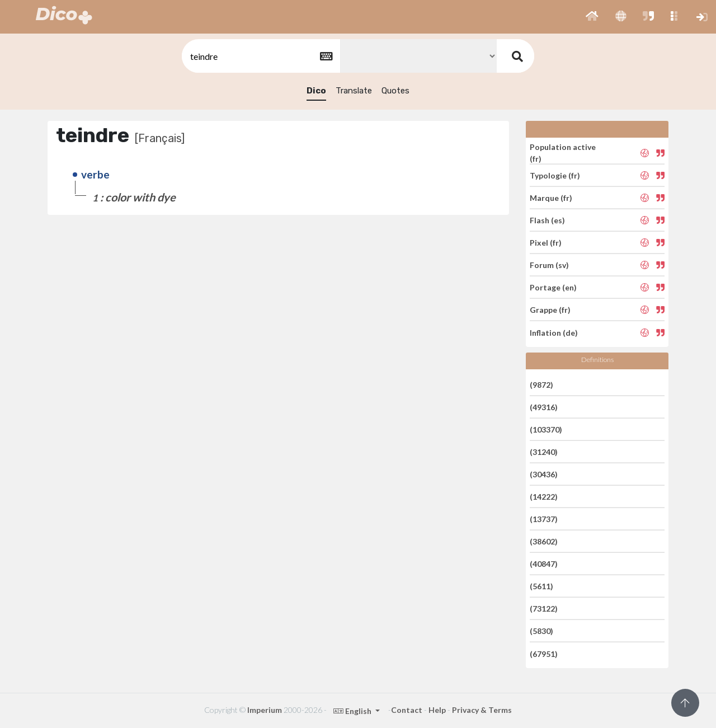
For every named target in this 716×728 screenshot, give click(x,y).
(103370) (546, 429)
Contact (407, 710)
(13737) (544, 519)
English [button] (353, 711)
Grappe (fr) (550, 310)
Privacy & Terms (482, 710)
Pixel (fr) (546, 243)
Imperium (265, 710)
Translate (354, 91)
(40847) (544, 564)
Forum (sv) (549, 265)
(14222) (544, 497)
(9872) (541, 384)
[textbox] (260, 56)
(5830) (541, 631)
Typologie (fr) (555, 175)
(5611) (541, 586)
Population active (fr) (563, 153)
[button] (592, 17)
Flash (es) (547, 220)
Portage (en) (553, 287)
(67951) (544, 653)
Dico (316, 91)
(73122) (544, 609)
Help (437, 710)
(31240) (544, 452)
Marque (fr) (551, 198)
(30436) (544, 474)
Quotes (395, 91)
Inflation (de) (554, 332)
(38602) (544, 541)
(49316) (544, 407)
